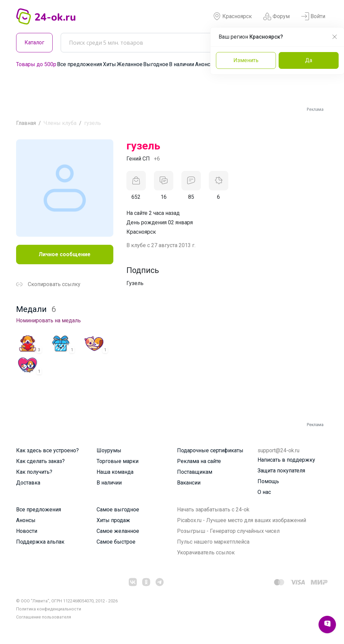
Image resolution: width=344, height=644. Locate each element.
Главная (26, 123)
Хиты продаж (113, 520)
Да (309, 60)
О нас (264, 492)
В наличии (182, 64)
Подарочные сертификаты (210, 450)
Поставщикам (195, 472)
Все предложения (79, 64)
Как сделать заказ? (40, 461)
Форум (276, 16)
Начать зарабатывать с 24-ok (213, 510)
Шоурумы (109, 450)
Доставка (28, 483)
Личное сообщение (65, 254)
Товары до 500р (36, 64)
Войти (313, 16)
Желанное (130, 64)
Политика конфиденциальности (49, 609)
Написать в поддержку (286, 460)
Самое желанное (118, 531)
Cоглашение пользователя (44, 617)
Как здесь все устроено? (47, 450)
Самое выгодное (118, 510)
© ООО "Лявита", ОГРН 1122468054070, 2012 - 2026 (67, 601)
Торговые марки (118, 461)
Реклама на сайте (199, 461)
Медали (36, 309)
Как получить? (34, 472)
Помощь (268, 481)
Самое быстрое (116, 542)
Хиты (109, 64)
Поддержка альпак (40, 542)
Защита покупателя (281, 471)
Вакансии (189, 483)
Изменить (246, 60)
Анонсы (205, 64)
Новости (27, 531)
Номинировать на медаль (48, 320)
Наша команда (115, 472)
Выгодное (156, 64)
